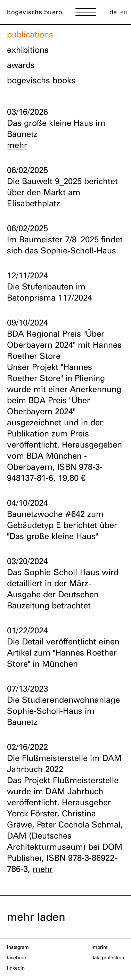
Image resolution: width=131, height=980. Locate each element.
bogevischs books (41, 80)
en (124, 12)
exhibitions (28, 50)
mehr (17, 145)
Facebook (17, 957)
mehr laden (36, 917)
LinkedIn (16, 968)
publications (30, 34)
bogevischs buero (35, 12)
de (113, 12)
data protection (108, 957)
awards (21, 65)
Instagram (18, 947)
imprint (99, 947)
